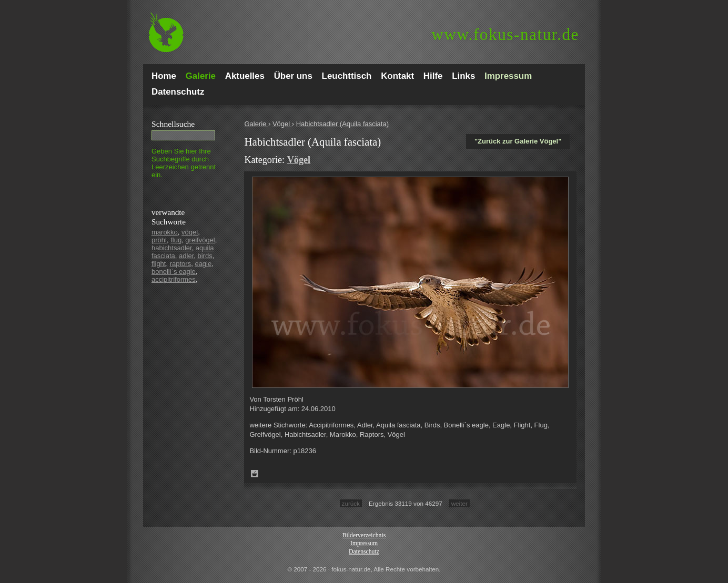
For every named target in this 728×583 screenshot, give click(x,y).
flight (159, 264)
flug (176, 240)
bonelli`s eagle (174, 272)
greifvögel (200, 240)
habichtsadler (172, 248)
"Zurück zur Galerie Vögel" (518, 141)
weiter (459, 503)
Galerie (256, 124)
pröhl (159, 240)
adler (186, 256)
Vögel (282, 124)
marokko (165, 232)
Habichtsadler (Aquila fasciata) (342, 124)
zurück (351, 503)
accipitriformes (174, 279)
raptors (180, 264)
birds (205, 256)
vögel (190, 232)
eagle (203, 264)
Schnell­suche (173, 124)
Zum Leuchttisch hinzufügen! (255, 474)
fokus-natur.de (505, 34)
